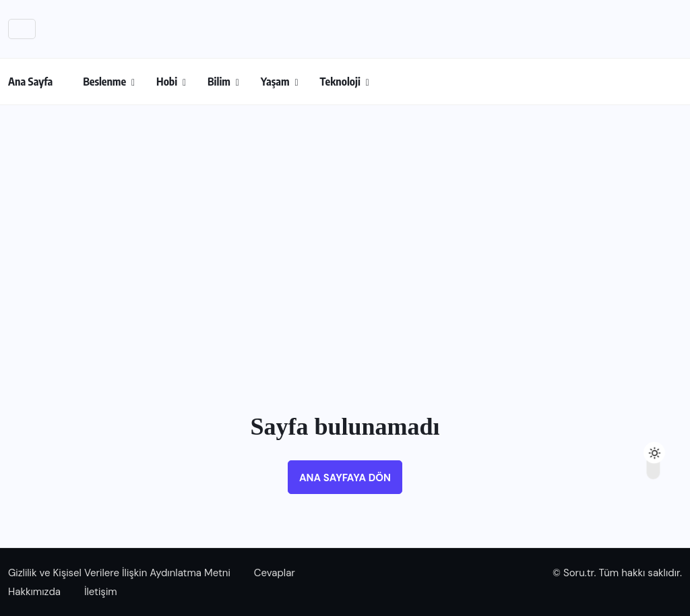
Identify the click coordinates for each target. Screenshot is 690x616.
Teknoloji (340, 82)
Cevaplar (275, 573)
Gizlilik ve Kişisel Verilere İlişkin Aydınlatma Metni (119, 573)
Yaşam (275, 82)
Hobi (167, 82)
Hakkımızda (34, 592)
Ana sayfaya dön (345, 478)
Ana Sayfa (30, 82)
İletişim (101, 592)
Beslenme (104, 82)
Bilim (219, 82)
